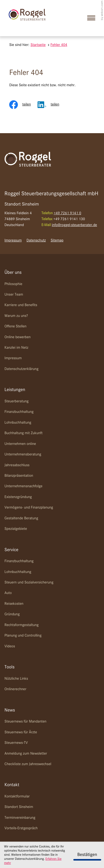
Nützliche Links (16, 679)
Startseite (38, 45)
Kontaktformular (17, 797)
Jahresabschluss (17, 465)
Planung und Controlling (23, 636)
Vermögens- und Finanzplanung (29, 508)
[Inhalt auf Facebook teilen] (23, 105)
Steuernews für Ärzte (21, 732)
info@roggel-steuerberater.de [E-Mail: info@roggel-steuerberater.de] (74, 225)
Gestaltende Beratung (21, 518)
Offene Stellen (16, 326)
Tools (10, 667)
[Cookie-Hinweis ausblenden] (87, 855)
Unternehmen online (20, 444)
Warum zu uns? (16, 316)
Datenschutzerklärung (22, 369)
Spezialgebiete (16, 529)
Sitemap (57, 241)
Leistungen (15, 390)
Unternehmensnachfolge (24, 486)
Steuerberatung (17, 401)
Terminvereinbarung (20, 818)
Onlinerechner (16, 689)
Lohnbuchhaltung (18, 423)
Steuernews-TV (16, 743)
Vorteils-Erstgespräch (21, 828)
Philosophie (14, 284)
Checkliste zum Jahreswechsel (28, 764)
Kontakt (12, 785)
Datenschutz (36, 241)
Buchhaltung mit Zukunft (24, 433)
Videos (10, 646)
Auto (8, 593)
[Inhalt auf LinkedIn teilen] (52, 105)
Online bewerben (18, 337)
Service (11, 550)
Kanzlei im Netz (16, 348)
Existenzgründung (18, 497)
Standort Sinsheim (19, 807)
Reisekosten (14, 604)
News (10, 710)
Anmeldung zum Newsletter (26, 754)
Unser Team (14, 295)
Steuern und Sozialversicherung (29, 583)
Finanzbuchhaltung (19, 412)
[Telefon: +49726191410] (67, 214)
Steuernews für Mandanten (26, 722)
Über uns (13, 273)
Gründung (12, 614)
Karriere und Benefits (21, 305)
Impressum (13, 241)
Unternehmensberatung (23, 455)
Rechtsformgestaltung (22, 625)
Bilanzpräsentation (19, 476)
